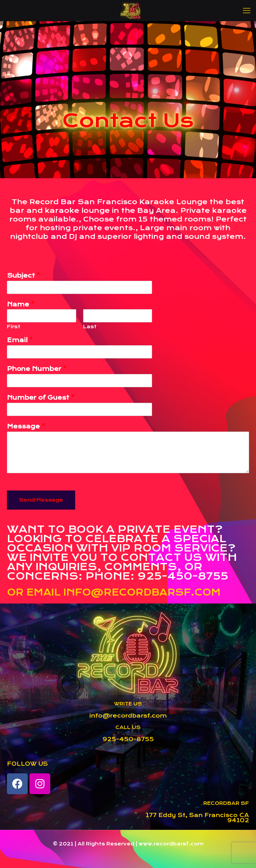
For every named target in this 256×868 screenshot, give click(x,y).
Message (26, 426)
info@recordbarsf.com (128, 716)
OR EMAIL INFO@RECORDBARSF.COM (114, 592)
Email (20, 340)
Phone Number (37, 369)
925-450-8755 (128, 739)
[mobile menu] (247, 10)
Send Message (41, 500)
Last (90, 327)
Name (21, 304)
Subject (24, 276)
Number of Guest (41, 398)
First (14, 327)
